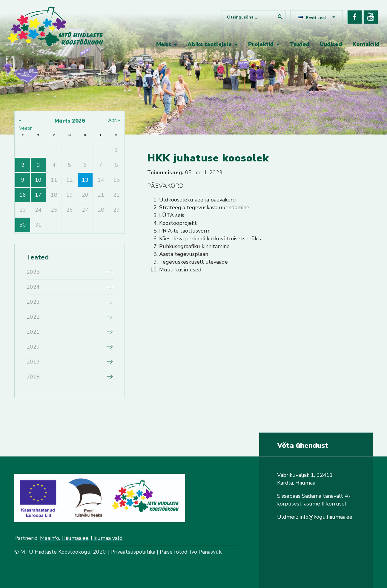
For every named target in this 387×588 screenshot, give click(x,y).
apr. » (114, 120)
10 (38, 180)
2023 (33, 302)
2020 (33, 347)
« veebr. (26, 124)
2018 (33, 377)
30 (23, 225)
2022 (33, 317)
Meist (164, 44)
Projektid (261, 44)
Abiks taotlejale (210, 44)
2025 (33, 272)
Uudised (331, 44)
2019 (33, 362)
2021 (33, 332)
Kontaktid (366, 44)
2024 (33, 287)
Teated (300, 44)
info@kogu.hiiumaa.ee (326, 517)
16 (23, 195)
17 (38, 195)
